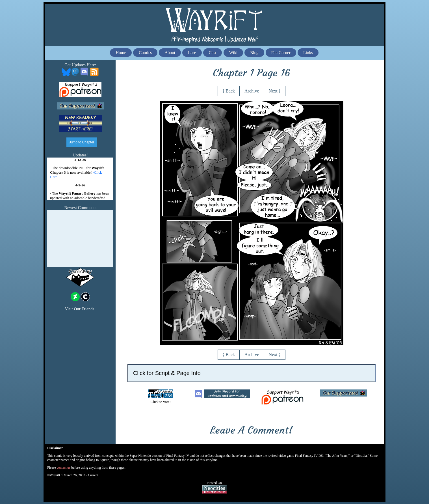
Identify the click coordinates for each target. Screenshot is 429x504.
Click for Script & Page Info (167, 373)
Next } (275, 91)
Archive (252, 91)
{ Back (229, 91)
